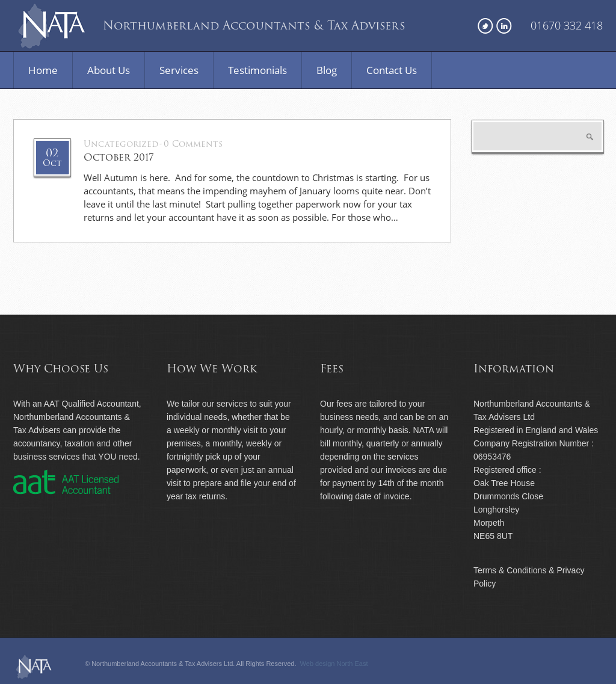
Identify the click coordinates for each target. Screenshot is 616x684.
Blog (327, 70)
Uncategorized (121, 144)
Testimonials (257, 70)
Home (43, 70)
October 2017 (119, 158)
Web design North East (334, 664)
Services (179, 70)
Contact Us (392, 70)
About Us (109, 70)
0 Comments (193, 144)
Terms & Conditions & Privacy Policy (529, 577)
